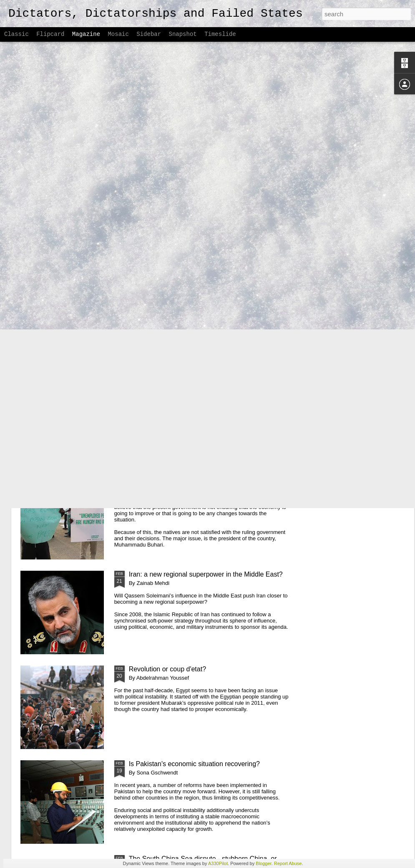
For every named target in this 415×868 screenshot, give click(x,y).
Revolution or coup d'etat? (167, 669)
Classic (16, 34)
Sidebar (149, 34)
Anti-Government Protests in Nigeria (182, 480)
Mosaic (118, 34)
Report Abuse (288, 863)
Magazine (86, 34)
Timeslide (220, 34)
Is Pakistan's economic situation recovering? (194, 764)
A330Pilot (218, 863)
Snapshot (183, 34)
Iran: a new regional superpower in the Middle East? (206, 574)
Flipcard (50, 34)
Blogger (263, 863)
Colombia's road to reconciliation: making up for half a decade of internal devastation (208, 388)
